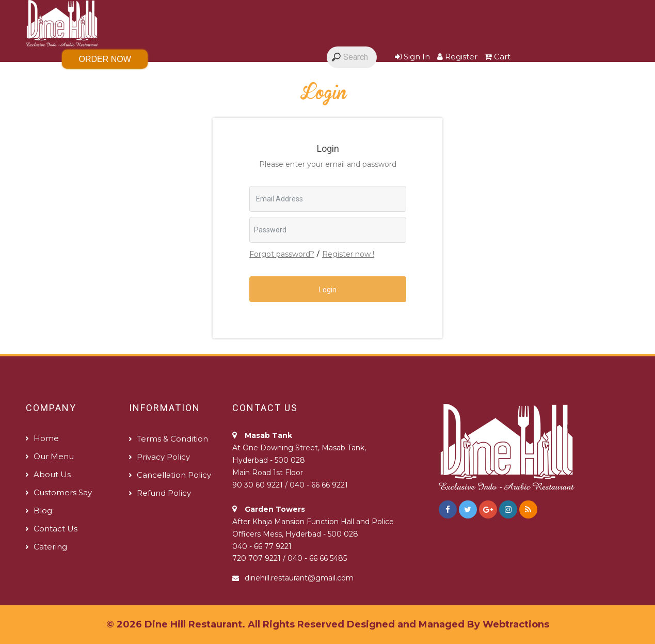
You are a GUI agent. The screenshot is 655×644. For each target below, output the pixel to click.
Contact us (55, 529)
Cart (498, 57)
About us (52, 474)
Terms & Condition (172, 439)
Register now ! (348, 254)
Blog (378, 81)
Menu (125, 81)
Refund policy (164, 493)
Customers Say (309, 81)
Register (457, 57)
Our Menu (54, 456)
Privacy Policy (163, 457)
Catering (50, 547)
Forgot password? (282, 254)
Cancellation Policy (174, 475)
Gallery (180, 81)
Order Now (105, 59)
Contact (530, 81)
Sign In (412, 57)
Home (74, 81)
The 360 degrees (450, 81)
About (237, 81)
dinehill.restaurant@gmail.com (299, 578)
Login (328, 290)
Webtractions (516, 624)
